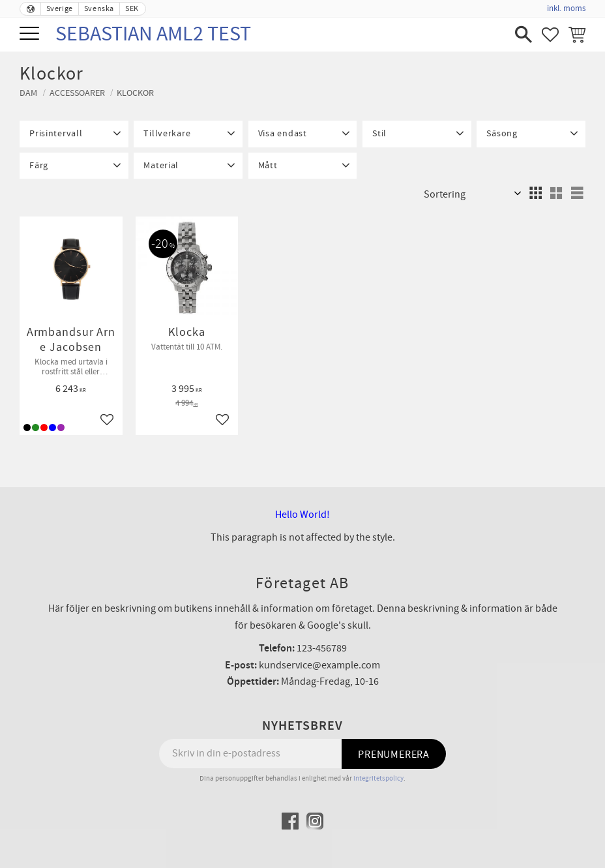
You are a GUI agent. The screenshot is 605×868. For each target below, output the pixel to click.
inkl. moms (566, 8)
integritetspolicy (378, 778)
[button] (31, 34)
